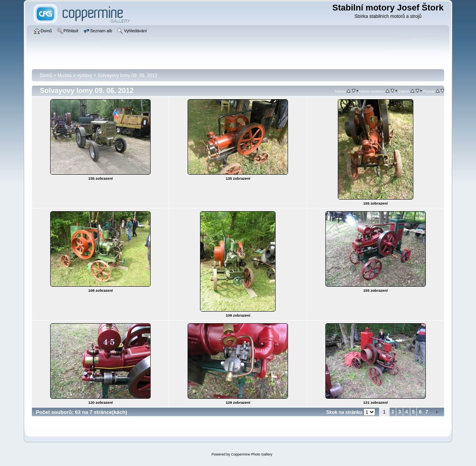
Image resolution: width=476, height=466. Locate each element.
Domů (46, 75)
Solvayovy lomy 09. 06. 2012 (127, 75)
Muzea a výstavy (75, 75)
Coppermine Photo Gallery (251, 454)
